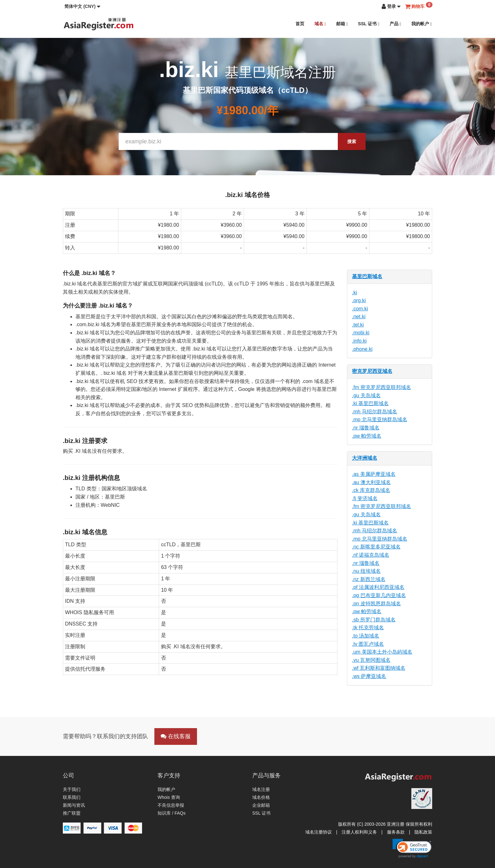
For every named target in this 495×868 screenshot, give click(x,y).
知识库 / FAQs (172, 813)
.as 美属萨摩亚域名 (374, 474)
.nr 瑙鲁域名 (366, 428)
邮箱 (342, 24)
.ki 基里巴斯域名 (370, 403)
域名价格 (261, 797)
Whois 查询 (169, 797)
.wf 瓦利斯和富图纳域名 (379, 668)
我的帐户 (422, 24)
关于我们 (72, 789)
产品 (395, 24)
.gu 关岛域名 (366, 395)
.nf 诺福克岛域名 (371, 555)
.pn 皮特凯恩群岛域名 (376, 604)
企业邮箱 (261, 805)
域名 (320, 24)
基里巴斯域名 (367, 276)
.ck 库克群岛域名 (371, 490)
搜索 (352, 141)
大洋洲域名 (365, 458)
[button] (82, 6)
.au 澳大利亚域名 (371, 482)
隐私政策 (423, 832)
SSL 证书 (369, 24)
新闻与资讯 (74, 805)
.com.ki (360, 309)
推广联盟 (72, 813)
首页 (300, 24)
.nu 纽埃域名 (366, 571)
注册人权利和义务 (359, 832)
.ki (355, 293)
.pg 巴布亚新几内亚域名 (379, 595)
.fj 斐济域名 (365, 498)
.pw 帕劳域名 (367, 436)
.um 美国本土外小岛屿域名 (382, 652)
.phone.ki (362, 349)
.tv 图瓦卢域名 (368, 644)
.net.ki (359, 317)
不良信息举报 (171, 805)
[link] (412, 848)
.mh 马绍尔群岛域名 (375, 412)
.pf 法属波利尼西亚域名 (378, 587)
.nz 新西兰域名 (369, 579)
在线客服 (176, 736)
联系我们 (72, 797)
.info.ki (359, 341)
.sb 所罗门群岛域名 (374, 620)
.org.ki (359, 300)
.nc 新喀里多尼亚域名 (376, 547)
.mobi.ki (361, 333)
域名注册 (261, 789)
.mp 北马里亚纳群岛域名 (380, 419)
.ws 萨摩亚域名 (369, 676)
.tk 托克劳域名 (368, 628)
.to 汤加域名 (366, 636)
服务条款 (396, 832)
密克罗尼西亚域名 (372, 371)
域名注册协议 (319, 832)
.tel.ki (358, 325)
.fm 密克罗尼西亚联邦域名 (382, 387)
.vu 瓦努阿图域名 (371, 660)
